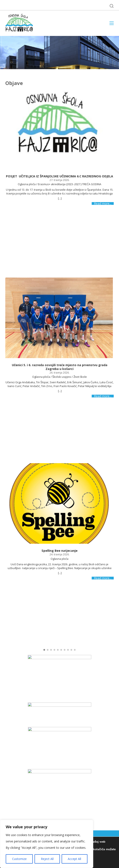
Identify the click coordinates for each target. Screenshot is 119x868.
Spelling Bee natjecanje (59, 551)
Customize (19, 859)
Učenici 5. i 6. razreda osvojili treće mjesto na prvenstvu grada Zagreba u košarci (60, 367)
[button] (44, 650)
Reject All (47, 859)
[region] (47, 844)
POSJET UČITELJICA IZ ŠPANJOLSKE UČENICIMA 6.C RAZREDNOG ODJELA (59, 176)
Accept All (74, 859)
